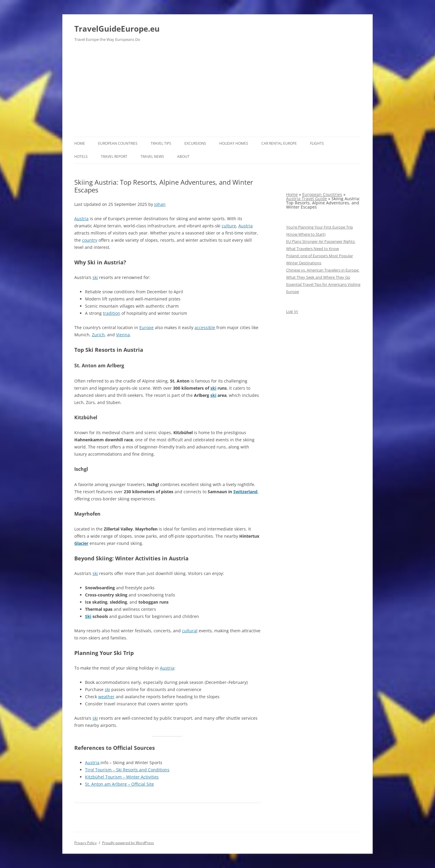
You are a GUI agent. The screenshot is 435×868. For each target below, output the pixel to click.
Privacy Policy (85, 843)
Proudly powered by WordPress (128, 843)
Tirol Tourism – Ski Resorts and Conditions (127, 770)
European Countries (118, 143)
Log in (292, 311)
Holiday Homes (234, 143)
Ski (88, 616)
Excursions (195, 143)
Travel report (114, 157)
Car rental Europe (279, 143)
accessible (205, 327)
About (183, 157)
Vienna (123, 335)
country (90, 240)
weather (106, 697)
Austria (81, 219)
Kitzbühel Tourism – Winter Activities (122, 777)
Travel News (152, 157)
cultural (190, 631)
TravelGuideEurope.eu (117, 29)
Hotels (81, 157)
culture (229, 226)
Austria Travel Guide (307, 199)
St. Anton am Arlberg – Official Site (119, 784)
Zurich (98, 335)
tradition (112, 313)
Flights (317, 143)
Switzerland (245, 492)
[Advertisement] (217, 92)
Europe (146, 327)
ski (95, 277)
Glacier (81, 543)
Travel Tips (161, 143)
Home (80, 143)
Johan (160, 204)
